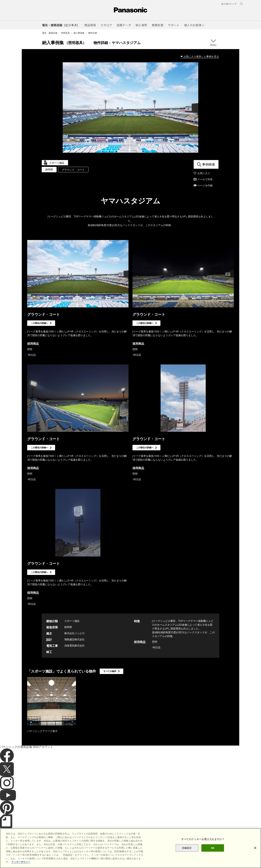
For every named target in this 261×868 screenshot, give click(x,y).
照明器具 (65, 33)
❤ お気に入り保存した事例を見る (200, 56)
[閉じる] (255, 848)
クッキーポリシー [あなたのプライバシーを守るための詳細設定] (21, 862)
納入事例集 (79, 33)
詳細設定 (187, 848)
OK (213, 848)
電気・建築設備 (50, 33)
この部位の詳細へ (40, 323)
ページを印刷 (205, 185)
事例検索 (209, 164)
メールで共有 (205, 179)
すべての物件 (110, 671)
